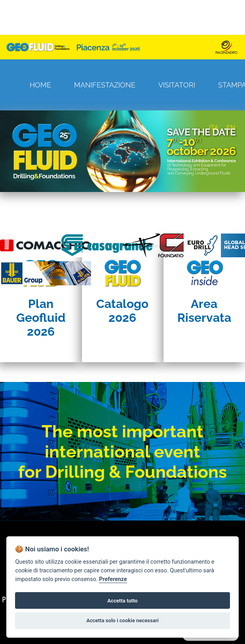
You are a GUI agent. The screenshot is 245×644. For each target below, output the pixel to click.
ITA (214, 128)
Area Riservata (204, 311)
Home (40, 85)
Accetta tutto (122, 601)
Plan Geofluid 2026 (41, 318)
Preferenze (113, 579)
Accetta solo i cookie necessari (122, 620)
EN (231, 128)
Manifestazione (105, 85)
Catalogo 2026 (122, 311)
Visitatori (177, 85)
